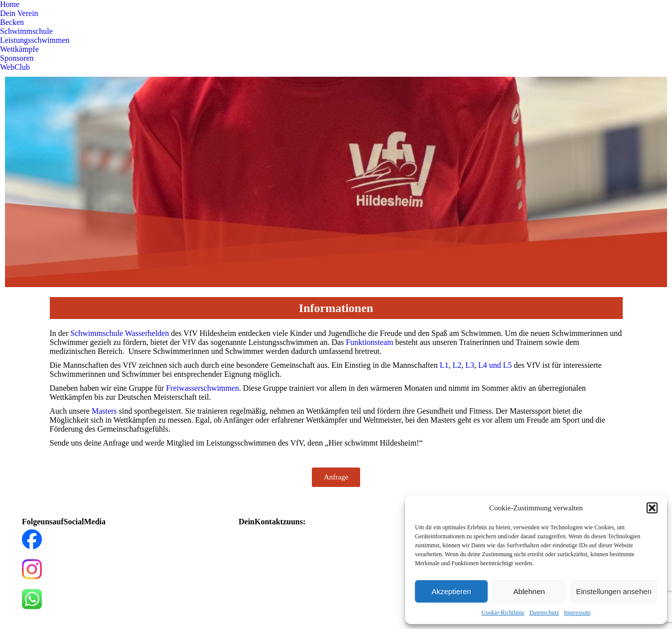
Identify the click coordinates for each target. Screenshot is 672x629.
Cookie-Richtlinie (503, 613)
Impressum (577, 613)
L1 (444, 365)
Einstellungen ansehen (614, 591)
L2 (457, 365)
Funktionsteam (369, 342)
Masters (104, 411)
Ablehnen (529, 591)
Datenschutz (544, 613)
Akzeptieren (451, 591)
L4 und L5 (495, 365)
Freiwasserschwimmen (202, 388)
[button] (652, 508)
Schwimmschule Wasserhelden (120, 333)
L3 (470, 365)
